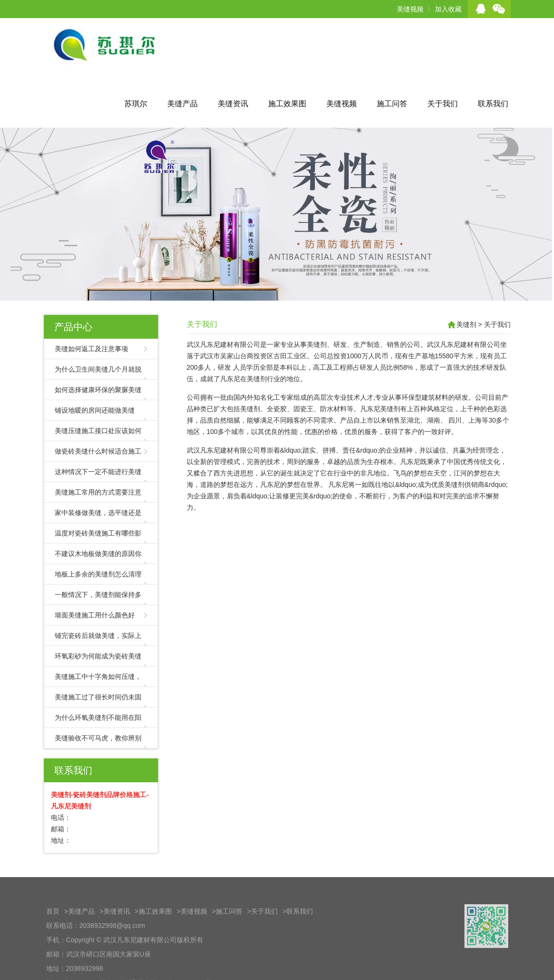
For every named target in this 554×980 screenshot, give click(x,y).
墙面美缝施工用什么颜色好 (95, 615)
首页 (53, 938)
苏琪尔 (136, 104)
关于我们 (443, 104)
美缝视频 (410, 9)
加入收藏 (448, 9)
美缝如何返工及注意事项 (91, 349)
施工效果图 (287, 104)
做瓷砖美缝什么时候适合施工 (98, 451)
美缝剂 (466, 324)
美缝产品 (182, 104)
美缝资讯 (233, 104)
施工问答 (392, 104)
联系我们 (493, 104)
